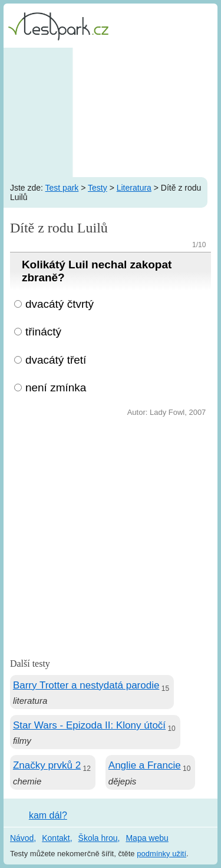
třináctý (43, 332)
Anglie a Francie (145, 765)
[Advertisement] (111, 112)
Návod (22, 838)
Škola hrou (98, 838)
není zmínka (56, 388)
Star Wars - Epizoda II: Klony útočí (89, 725)
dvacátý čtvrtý (60, 304)
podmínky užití (161, 854)
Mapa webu (147, 838)
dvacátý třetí (56, 360)
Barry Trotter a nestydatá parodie (86, 685)
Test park (62, 188)
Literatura (134, 188)
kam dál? (48, 815)
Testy (98, 188)
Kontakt (56, 838)
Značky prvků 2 (47, 765)
